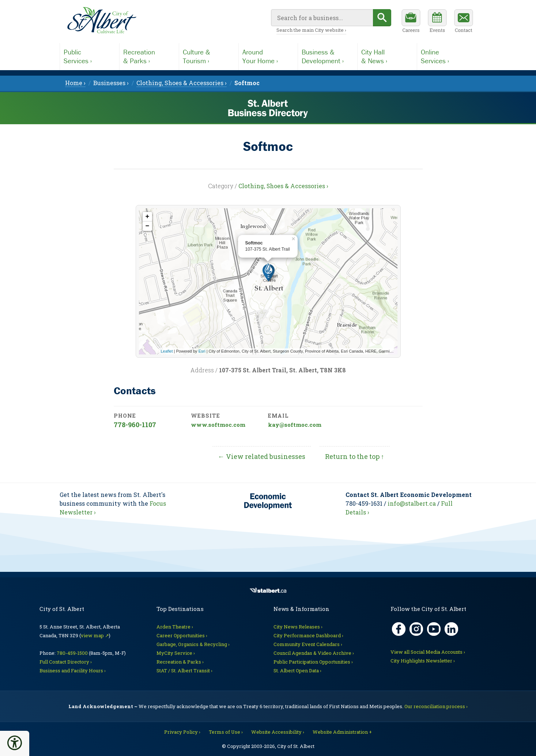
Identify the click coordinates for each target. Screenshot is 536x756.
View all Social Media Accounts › (428, 652)
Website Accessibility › (278, 732)
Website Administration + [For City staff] (342, 732)
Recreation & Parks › (180, 662)
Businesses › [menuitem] (111, 83)
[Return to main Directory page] (102, 20)
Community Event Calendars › (308, 644)
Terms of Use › (226, 732)
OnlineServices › (435, 56)
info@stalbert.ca (412, 503)
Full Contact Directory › (66, 662)
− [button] (148, 226)
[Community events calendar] (437, 22)
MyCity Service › (176, 653)
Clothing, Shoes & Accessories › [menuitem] (182, 83)
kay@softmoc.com (295, 425)
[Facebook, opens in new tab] (399, 629)
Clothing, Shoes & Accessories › (283, 186)
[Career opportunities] (411, 22)
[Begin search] (382, 18)
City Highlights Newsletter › (423, 661)
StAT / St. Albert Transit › (184, 670)
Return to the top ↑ (355, 456)
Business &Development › (323, 56)
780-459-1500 (72, 653)
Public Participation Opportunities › (313, 662)
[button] (15, 743)
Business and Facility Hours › (73, 670)
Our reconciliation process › (436, 706)
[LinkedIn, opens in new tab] (451, 629)
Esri (202, 351)
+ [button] (148, 217)
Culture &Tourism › (197, 56)
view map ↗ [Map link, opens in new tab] (95, 635)
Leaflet (167, 351)
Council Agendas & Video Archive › (314, 653)
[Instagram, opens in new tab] (416, 629)
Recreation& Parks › (139, 56)
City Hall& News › (374, 56)
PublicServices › (78, 56)
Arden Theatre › (175, 627)
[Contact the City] (464, 22)
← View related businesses (262, 456)
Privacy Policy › (182, 732)
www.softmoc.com (218, 425)
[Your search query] (322, 18)
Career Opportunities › (182, 635)
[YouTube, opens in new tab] (434, 629)
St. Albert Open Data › (297, 670)
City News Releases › (298, 627)
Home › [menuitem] (75, 83)
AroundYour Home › (260, 56)
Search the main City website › (311, 30)
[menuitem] (247, 83)
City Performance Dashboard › (308, 635)
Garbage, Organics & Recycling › (193, 644)
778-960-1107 (135, 425)
